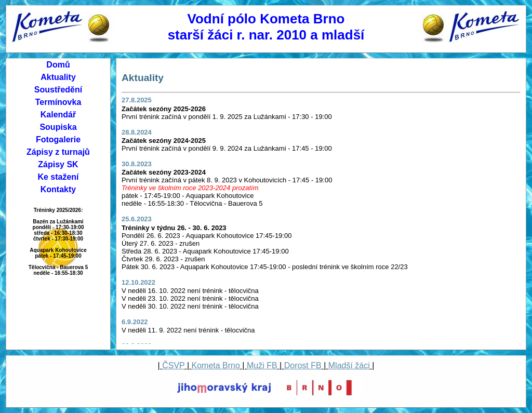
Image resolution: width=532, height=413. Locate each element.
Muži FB (262, 365)
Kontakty (58, 189)
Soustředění (58, 90)
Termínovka (58, 102)
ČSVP (173, 365)
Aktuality (58, 77)
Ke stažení (58, 177)
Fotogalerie (58, 139)
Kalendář (58, 115)
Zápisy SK (58, 164)
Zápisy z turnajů (58, 152)
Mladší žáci (349, 365)
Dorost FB (303, 365)
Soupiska (58, 127)
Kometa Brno (216, 365)
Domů (58, 65)
